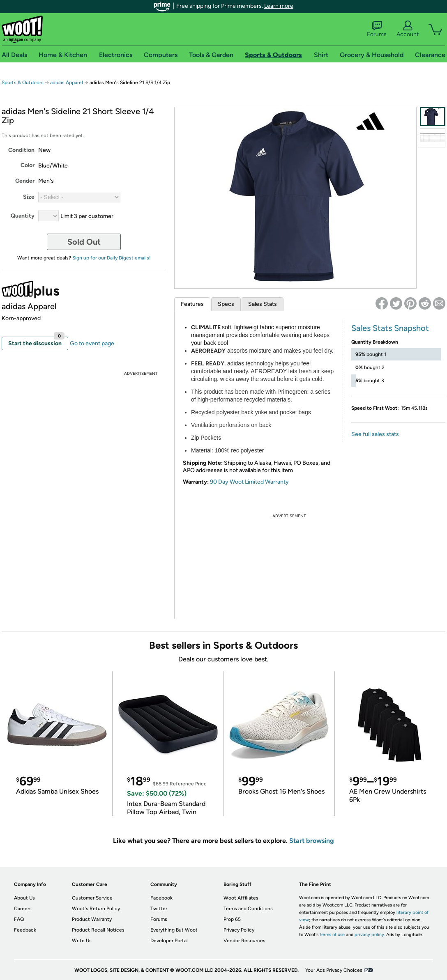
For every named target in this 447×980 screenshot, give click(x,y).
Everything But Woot (174, 930)
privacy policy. (370, 935)
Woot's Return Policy (96, 909)
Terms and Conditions (248, 909)
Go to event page (92, 343)
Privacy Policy (239, 930)
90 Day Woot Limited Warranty (249, 482)
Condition (21, 150)
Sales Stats (263, 304)
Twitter (159, 909)
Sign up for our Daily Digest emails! (112, 258)
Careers (23, 909)
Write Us (82, 941)
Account (408, 29)
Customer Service (92, 898)
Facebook (161, 898)
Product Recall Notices (98, 930)
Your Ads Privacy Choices (334, 970)
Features (192, 304)
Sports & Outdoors (23, 83)
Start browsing (312, 841)
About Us (24, 898)
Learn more (279, 6)
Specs (226, 304)
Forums (377, 29)
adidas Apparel (67, 83)
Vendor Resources (244, 941)
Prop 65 (232, 919)
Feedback (25, 930)
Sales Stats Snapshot (390, 328)
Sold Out (84, 242)
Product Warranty (92, 919)
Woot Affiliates (241, 898)
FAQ (19, 919)
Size (29, 197)
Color (28, 165)
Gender (25, 181)
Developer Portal (169, 941)
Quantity (23, 216)
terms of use (332, 935)
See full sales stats (375, 434)
